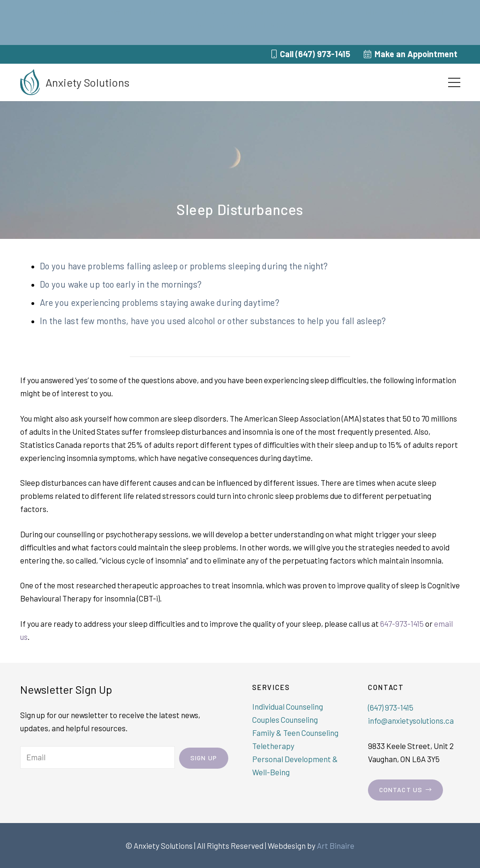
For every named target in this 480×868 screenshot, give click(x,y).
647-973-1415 (402, 623)
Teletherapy (273, 746)
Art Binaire (336, 846)
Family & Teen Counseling (295, 733)
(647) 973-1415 (391, 707)
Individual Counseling (288, 706)
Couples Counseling (285, 720)
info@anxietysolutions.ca (411, 720)
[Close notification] (465, 22)
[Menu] (454, 82)
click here (275, 25)
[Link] (30, 82)
